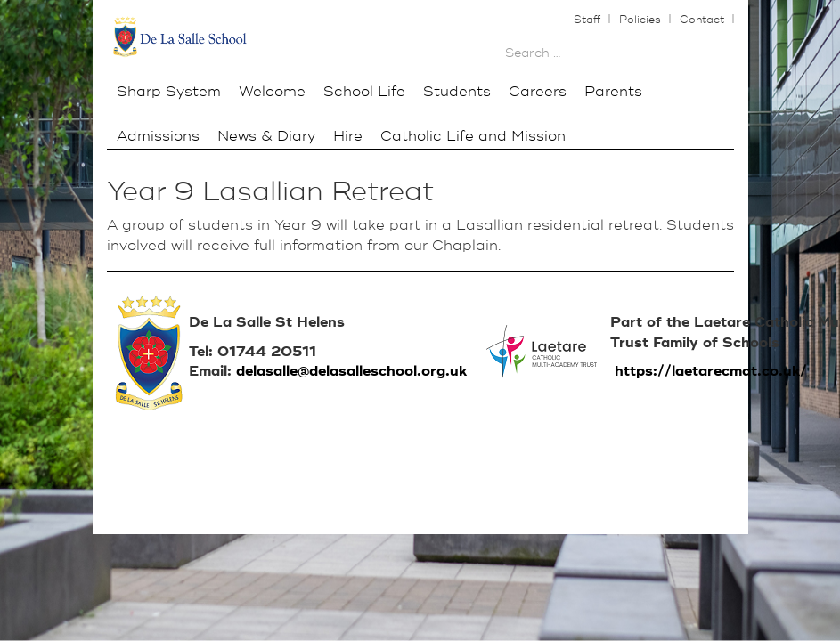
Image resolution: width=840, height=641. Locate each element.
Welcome (272, 92)
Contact (704, 20)
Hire (348, 136)
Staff (589, 20)
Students (457, 92)
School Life (364, 92)
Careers (538, 92)
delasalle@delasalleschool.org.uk (351, 371)
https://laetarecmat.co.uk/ (711, 371)
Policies (642, 20)
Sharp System (169, 92)
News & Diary (266, 136)
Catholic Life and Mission (473, 136)
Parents (613, 92)
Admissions (158, 136)
